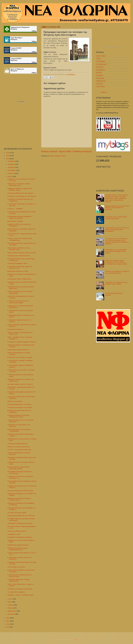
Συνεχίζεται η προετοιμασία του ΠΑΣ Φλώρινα (22, 196)
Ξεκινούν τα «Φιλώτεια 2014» (17, 531)
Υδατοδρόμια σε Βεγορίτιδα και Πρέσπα (20, 523)
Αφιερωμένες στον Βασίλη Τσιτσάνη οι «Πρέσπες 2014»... (19, 499)
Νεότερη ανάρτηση (49, 151)
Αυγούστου (11, 173)
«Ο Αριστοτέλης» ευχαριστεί (16, 592)
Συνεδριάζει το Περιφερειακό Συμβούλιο (20, 537)
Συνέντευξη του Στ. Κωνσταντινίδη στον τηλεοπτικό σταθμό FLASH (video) (116, 251)
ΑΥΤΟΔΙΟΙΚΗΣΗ (101, 64)
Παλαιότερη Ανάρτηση (82, 151)
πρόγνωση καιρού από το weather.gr (113, 47)
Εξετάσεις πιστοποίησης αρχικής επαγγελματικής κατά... (18, 549)
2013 (8, 618)
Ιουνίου (10, 599)
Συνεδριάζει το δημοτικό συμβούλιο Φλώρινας (22, 342)
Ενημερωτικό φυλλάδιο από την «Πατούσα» (21, 516)
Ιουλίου (10, 176)
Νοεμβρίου (11, 164)
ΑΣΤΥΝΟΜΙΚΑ (101, 61)
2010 (8, 627)
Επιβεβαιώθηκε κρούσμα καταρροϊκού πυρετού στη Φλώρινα (19, 217)
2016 (8, 153)
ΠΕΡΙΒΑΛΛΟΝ (101, 81)
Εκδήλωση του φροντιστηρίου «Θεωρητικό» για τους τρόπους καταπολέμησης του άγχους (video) (116, 262)
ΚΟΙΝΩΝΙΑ (100, 76)
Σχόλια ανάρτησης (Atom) (58, 156)
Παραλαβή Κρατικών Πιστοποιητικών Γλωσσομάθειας (19, 430)
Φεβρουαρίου (12, 611)
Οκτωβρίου (11, 167)
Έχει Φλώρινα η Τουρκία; (15, 221)
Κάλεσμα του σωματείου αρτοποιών (19, 447)
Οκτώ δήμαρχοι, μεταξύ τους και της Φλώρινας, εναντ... (19, 249)
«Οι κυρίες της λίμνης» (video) (17, 513)
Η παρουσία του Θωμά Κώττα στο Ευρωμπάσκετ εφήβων (18, 302)
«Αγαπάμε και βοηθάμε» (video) (17, 263)
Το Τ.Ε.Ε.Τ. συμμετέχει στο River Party (19, 450)
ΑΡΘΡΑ (99, 59)
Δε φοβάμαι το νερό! (14, 534)
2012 (8, 621)
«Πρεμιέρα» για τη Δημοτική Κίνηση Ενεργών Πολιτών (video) (116, 283)
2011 (8, 624)
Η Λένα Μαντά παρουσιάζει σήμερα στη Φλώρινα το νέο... (20, 267)
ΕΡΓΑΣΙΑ (99, 73)
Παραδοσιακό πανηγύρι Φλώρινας (18, 350)
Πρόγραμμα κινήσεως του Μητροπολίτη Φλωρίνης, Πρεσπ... (20, 189)
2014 (8, 159)
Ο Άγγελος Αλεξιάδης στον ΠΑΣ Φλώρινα (20, 491)
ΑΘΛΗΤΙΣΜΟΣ (101, 56)
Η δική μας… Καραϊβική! (15, 209)
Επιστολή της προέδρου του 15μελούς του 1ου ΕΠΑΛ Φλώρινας (117, 272)
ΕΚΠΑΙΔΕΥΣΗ (101, 70)
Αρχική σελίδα (65, 151)
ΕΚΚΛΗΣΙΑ (100, 67)
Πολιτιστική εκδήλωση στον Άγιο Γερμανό (20, 193)
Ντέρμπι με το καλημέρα (15, 401)
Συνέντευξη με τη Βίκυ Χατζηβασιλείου (19, 279)
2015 (8, 156)
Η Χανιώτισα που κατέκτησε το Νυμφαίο (20, 357)
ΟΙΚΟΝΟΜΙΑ (100, 78)
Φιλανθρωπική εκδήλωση (15, 329)
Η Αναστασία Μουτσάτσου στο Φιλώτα (19, 404)
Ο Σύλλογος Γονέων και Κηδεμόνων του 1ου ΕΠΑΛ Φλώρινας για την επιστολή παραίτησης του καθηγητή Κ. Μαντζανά (117, 241)
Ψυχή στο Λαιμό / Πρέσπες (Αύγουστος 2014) (22, 253)
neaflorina (104, 92)
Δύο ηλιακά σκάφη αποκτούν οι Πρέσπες (20, 384)
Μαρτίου (10, 608)
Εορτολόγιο (21, 102)
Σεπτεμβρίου (12, 170)
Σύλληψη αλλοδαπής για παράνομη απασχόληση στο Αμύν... (18, 416)
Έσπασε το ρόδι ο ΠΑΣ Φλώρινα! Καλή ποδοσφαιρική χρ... (20, 239)
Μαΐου (10, 602)
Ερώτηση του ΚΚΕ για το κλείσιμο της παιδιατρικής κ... (19, 225)
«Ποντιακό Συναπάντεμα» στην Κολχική (20, 407)
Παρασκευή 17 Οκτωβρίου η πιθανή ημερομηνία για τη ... (19, 185)
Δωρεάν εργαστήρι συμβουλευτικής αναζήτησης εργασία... (18, 468)
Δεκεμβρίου (11, 161)
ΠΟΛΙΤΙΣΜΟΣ (101, 87)
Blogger (76, 640)
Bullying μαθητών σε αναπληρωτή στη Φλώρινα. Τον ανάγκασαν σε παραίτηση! (117, 208)
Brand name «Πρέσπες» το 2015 (18, 271)
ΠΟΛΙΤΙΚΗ (100, 84)
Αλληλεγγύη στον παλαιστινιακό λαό (19, 256)
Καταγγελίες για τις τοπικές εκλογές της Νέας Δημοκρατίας (116, 218)
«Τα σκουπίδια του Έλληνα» (16, 567)
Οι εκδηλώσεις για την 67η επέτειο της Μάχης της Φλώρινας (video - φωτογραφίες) (117, 229)
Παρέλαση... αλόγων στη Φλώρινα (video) (20, 595)
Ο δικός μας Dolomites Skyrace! (17, 444)
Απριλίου (11, 605)
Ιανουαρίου (11, 614)
